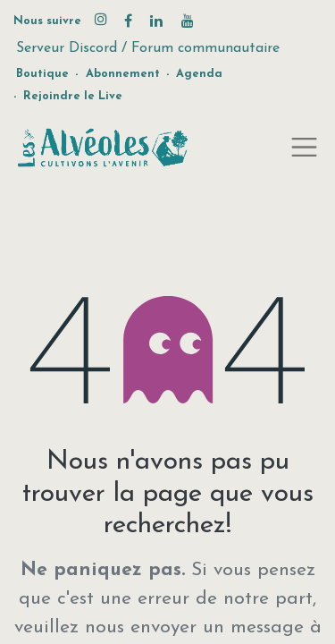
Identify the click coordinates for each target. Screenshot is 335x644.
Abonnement (123, 74)
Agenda (199, 74)
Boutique (42, 74)
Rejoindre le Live (73, 96)
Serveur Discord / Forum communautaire (148, 48)
